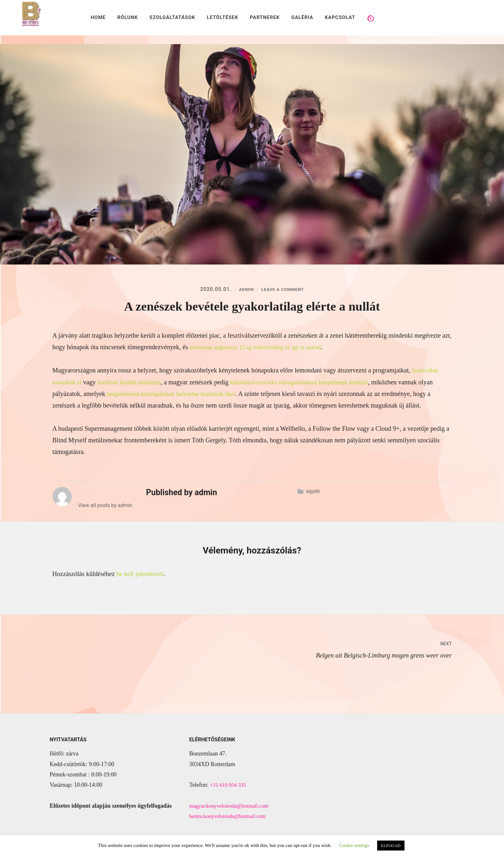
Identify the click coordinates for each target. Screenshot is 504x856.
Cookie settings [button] (354, 845)
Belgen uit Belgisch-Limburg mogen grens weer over (352, 649)
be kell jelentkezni (140, 575)
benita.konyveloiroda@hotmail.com (231, 817)
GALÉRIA (302, 17)
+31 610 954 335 (230, 786)
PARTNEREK (265, 17)
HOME (98, 17)
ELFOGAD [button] (391, 846)
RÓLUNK (128, 17)
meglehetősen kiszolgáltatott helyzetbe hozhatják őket (192, 395)
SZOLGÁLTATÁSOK (172, 17)
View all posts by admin (105, 506)
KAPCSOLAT (340, 17)
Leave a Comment (284, 290)
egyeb (313, 492)
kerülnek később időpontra (134, 383)
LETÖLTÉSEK (223, 17)
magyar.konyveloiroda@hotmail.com (232, 807)
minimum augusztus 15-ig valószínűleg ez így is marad (261, 348)
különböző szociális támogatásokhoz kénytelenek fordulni (312, 383)
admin (242, 290)
